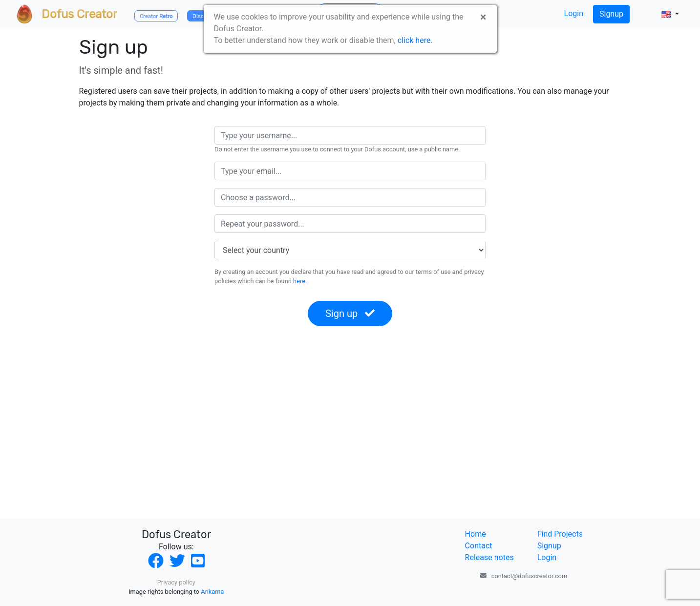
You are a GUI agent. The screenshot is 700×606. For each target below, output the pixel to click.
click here (414, 40)
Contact (479, 546)
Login (574, 13)
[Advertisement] (350, 427)
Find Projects (560, 534)
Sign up (350, 313)
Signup (611, 14)
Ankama (212, 592)
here (299, 281)
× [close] (483, 17)
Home (476, 534)
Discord (202, 16)
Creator (156, 16)
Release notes (489, 557)
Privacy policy (176, 582)
